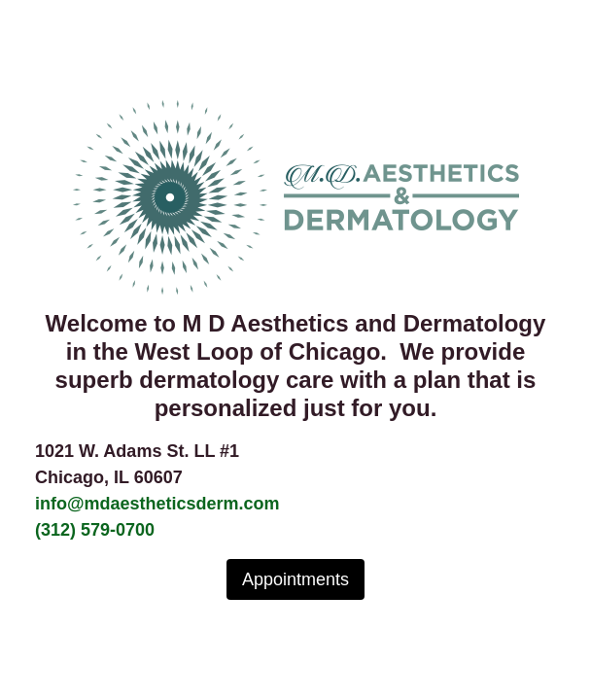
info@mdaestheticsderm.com (157, 504)
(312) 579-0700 (95, 530)
